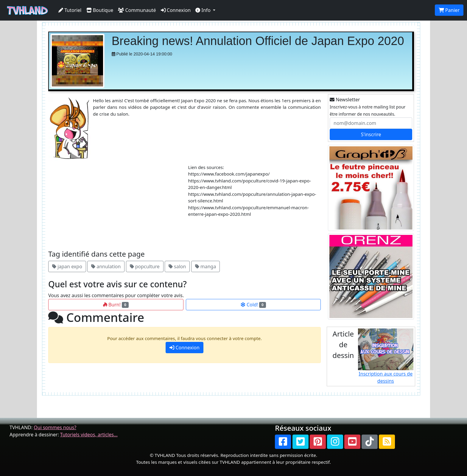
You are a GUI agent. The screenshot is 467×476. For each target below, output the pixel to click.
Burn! (116, 305)
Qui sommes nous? (55, 427)
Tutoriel (70, 10)
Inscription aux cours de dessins (386, 356)
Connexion (176, 10)
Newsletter (345, 100)
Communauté (137, 10)
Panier (449, 10)
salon (177, 266)
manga (206, 266)
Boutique (100, 10)
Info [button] (204, 10)
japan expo (67, 266)
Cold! (253, 305)
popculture (145, 266)
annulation (106, 266)
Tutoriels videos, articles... (89, 435)
